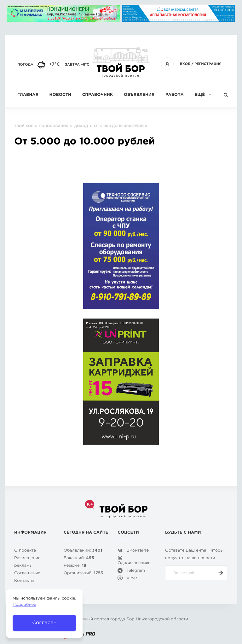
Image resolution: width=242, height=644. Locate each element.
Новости (60, 95)
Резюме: (75, 566)
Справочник (98, 95)
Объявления (139, 95)
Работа (175, 95)
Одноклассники (134, 563)
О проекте (25, 551)
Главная (28, 95)
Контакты (24, 581)
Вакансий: (79, 558)
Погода (25, 65)
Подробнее (24, 605)
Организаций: (83, 574)
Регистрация (208, 64)
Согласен (44, 623)
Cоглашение (27, 574)
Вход (185, 64)
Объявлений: (83, 551)
